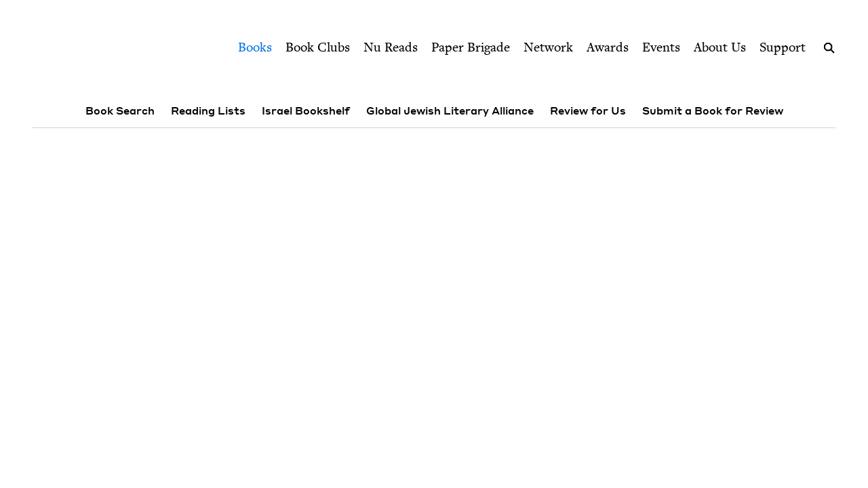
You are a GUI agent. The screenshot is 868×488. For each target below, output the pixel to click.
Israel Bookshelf (306, 110)
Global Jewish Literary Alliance (450, 110)
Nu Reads (391, 47)
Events (661, 47)
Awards (608, 47)
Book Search (120, 110)
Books (255, 47)
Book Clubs (318, 47)
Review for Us (588, 110)
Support (783, 47)
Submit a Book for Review (713, 110)
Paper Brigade (471, 47)
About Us (720, 47)
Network (548, 47)
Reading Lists (208, 110)
